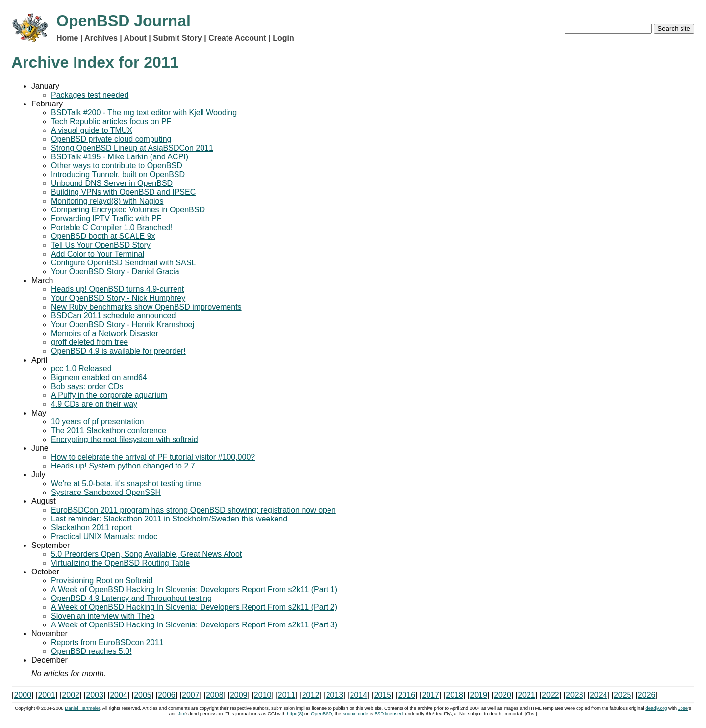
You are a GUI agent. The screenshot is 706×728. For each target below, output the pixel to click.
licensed (388, 714)
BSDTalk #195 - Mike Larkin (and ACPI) (120, 157)
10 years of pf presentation (97, 422)
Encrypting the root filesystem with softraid (125, 439)
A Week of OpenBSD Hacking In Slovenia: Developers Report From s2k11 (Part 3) (194, 625)
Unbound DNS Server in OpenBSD (112, 183)
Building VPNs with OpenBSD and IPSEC (123, 192)
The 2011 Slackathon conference (109, 430)
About (135, 38)
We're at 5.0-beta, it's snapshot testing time (126, 483)
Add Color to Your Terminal (98, 254)
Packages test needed (90, 95)
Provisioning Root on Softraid (102, 581)
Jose (683, 708)
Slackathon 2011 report (91, 528)
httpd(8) (295, 714)
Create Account (237, 38)
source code (355, 714)
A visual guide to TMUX (92, 130)
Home (67, 38)
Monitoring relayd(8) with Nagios (107, 201)
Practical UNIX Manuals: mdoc (104, 536)
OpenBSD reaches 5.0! (91, 651)
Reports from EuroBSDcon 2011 (107, 642)
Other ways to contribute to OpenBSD (117, 166)
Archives (101, 38)
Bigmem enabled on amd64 (99, 377)
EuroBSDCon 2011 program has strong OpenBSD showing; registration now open (193, 510)
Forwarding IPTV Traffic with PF (106, 219)
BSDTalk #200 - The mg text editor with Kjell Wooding (144, 113)
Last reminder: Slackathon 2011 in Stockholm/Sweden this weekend (169, 519)
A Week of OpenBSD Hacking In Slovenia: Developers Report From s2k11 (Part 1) (194, 589)
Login (283, 38)
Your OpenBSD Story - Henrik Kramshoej (123, 325)
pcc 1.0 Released (81, 369)
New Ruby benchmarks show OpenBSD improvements (146, 307)
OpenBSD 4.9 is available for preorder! (118, 351)
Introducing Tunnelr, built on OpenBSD (118, 174)
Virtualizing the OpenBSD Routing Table (120, 563)
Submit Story (177, 38)
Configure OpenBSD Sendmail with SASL (123, 263)
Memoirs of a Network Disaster (105, 333)
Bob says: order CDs (87, 386)
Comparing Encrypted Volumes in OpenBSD (128, 210)
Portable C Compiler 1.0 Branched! (112, 227)
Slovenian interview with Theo (103, 616)
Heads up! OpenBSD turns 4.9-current (117, 289)
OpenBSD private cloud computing (111, 139)
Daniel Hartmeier (82, 708)
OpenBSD (321, 714)
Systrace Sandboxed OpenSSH (106, 492)
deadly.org (656, 708)
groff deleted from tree (89, 342)
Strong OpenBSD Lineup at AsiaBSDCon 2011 (132, 148)
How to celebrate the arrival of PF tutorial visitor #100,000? (153, 457)
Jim (182, 714)
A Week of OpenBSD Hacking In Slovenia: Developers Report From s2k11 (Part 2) (194, 607)
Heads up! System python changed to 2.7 (123, 466)
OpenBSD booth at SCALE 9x (103, 236)
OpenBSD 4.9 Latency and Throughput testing (131, 598)
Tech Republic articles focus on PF (111, 121)
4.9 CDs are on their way (94, 404)
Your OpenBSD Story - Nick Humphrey (118, 298)
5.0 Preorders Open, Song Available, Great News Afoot (146, 554)
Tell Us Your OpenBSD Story (101, 245)
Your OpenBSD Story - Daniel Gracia (115, 272)
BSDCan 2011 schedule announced (113, 316)
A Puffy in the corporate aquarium (109, 395)
